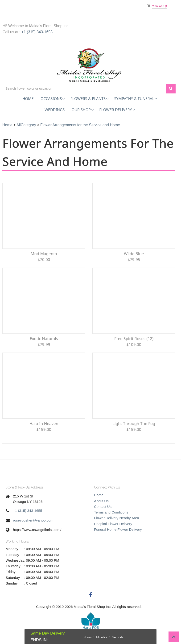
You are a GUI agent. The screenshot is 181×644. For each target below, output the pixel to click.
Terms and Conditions (111, 512)
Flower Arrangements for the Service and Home (80, 125)
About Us (101, 501)
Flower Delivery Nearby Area (117, 518)
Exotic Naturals (44, 339)
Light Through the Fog (134, 423)
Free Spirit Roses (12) (134, 339)
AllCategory (26, 125)
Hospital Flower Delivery (113, 524)
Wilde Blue (134, 254)
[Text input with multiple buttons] (84, 89)
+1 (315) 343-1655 (37, 32)
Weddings (55, 110)
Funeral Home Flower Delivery (118, 529)
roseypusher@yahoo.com (33, 520)
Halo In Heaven (44, 423)
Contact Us (103, 507)
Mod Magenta (44, 254)
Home (28, 99)
